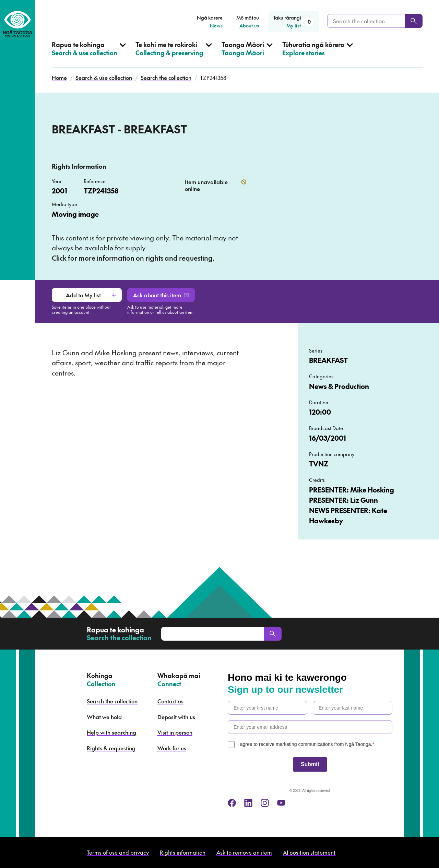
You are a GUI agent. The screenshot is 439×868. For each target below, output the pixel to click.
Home (59, 78)
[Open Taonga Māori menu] (247, 54)
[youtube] (281, 803)
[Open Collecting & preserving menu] (174, 54)
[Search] (414, 21)
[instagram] (265, 803)
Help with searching (111, 732)
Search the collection (166, 78)
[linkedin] (248, 803)
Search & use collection (104, 78)
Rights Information (79, 166)
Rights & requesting (111, 748)
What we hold (104, 717)
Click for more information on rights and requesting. (133, 258)
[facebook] (232, 803)
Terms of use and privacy (118, 852)
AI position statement (309, 852)
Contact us (170, 701)
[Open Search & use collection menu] (89, 54)
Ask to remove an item (244, 852)
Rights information (183, 852)
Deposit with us (176, 717)
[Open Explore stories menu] (318, 54)
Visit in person (175, 732)
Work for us (172, 748)
